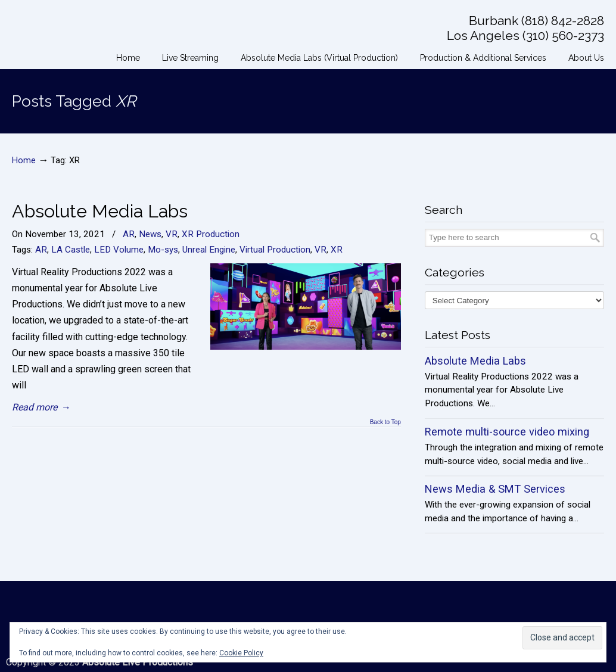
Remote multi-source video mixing (507, 432)
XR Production (211, 234)
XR (337, 250)
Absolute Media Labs (100, 211)
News (150, 234)
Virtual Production (275, 250)
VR (172, 234)
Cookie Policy (241, 653)
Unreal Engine (209, 250)
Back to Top (385, 422)
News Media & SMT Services (495, 489)
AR (129, 234)
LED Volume (119, 250)
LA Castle (71, 250)
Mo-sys (163, 250)
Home (24, 161)
